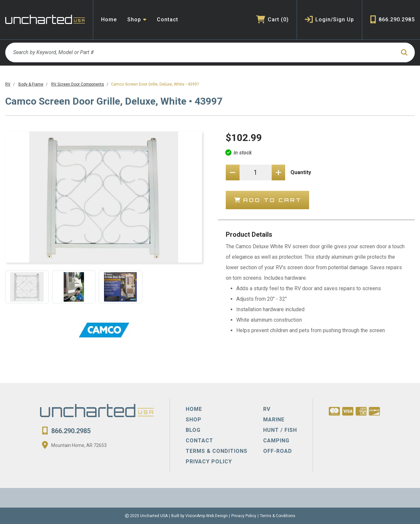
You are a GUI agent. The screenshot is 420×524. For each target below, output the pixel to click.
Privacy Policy (244, 516)
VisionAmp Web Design (207, 516)
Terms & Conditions (278, 516)
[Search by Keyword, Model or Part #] (200, 52)
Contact (168, 20)
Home (109, 20)
